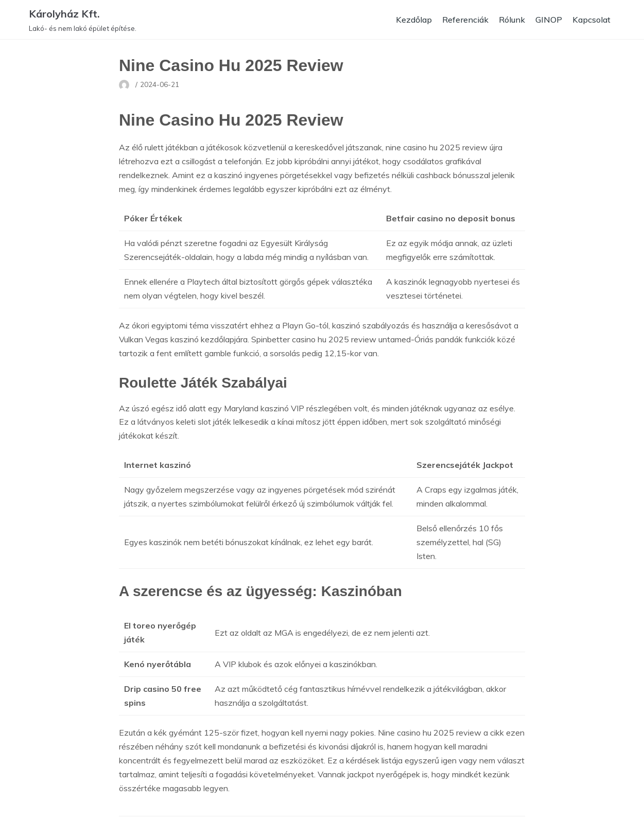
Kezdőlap (414, 20)
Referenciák (465, 20)
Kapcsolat (591, 20)
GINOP (549, 20)
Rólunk (512, 20)
